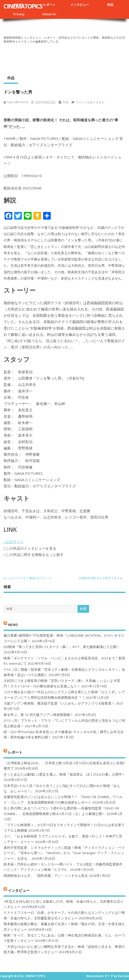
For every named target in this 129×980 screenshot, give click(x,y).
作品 (110, 5)
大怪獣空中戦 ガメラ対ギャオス (99, 578)
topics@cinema (18, 102)
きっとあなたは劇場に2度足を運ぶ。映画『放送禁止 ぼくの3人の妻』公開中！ (64, 774)
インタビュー (80, 5)
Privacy (19, 14)
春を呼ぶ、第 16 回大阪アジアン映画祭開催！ (39, 715)
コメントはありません (90, 102)
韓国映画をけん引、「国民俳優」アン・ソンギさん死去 (46, 876)
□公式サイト (14, 542)
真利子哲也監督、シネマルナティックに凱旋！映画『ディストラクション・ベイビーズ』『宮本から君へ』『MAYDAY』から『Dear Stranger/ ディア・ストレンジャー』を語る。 (64, 853)
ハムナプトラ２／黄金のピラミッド (29, 578)
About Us (49, 14)
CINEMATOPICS (23, 6)
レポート (49, 5)
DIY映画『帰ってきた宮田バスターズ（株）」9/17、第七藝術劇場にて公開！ (62, 647)
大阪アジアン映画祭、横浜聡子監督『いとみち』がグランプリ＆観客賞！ (59, 703)
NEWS (13, 624)
